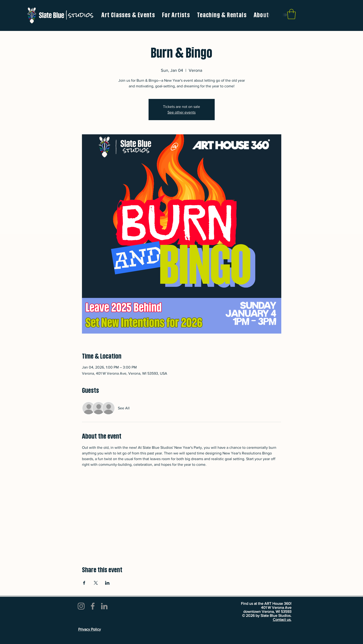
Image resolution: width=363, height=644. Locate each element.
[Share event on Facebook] (84, 583)
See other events (181, 112)
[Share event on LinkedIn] (107, 583)
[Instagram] (81, 606)
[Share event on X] (96, 583)
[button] (176, 15)
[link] (291, 14)
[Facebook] (93, 606)
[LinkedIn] (104, 606)
